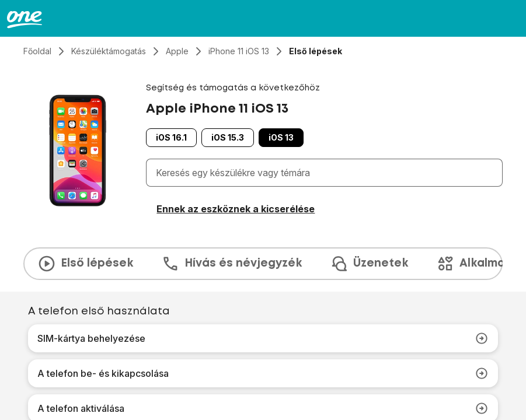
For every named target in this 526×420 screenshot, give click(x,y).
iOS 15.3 (228, 137)
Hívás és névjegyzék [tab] (231, 264)
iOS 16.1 (171, 137)
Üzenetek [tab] (369, 264)
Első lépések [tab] (85, 264)
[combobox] (327, 173)
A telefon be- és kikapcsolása (263, 373)
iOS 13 (281, 137)
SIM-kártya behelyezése (263, 338)
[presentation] (263, 264)
